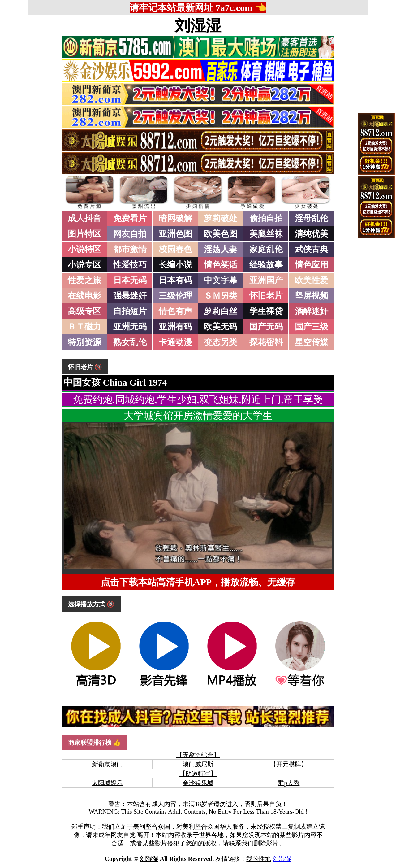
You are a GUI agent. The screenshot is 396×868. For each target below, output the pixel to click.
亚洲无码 (130, 327)
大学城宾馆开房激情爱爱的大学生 (198, 416)
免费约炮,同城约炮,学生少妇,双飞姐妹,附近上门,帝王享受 (198, 399)
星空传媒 (312, 342)
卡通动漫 (175, 342)
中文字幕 (221, 280)
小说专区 (84, 265)
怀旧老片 (266, 296)
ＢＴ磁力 (84, 327)
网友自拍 (130, 234)
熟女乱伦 (130, 342)
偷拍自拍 (266, 218)
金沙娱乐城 (198, 783)
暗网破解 (175, 218)
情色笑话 (221, 265)
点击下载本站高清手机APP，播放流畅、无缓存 (198, 582)
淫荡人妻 (221, 249)
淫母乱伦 (312, 218)
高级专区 (84, 311)
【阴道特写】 (198, 774)
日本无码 (130, 280)
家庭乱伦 (266, 249)
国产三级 (312, 327)
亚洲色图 (175, 234)
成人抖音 (84, 218)
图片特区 (84, 234)
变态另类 (221, 342)
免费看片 (130, 218)
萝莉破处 (221, 218)
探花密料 (266, 342)
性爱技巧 (130, 265)
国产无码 (266, 327)
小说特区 (84, 249)
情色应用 (312, 265)
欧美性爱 (312, 280)
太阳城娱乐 (107, 783)
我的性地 (259, 859)
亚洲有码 (175, 327)
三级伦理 (175, 296)
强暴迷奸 (130, 296)
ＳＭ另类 (221, 296)
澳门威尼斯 (198, 764)
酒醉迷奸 (312, 311)
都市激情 (130, 249)
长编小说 (175, 265)
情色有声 (175, 311)
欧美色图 (221, 234)
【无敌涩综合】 (198, 755)
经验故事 (266, 265)
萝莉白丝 (221, 311)
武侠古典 (312, 249)
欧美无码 (221, 327)
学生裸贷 (266, 311)
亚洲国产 (266, 280)
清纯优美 (312, 234)
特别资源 (84, 342)
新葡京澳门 (107, 764)
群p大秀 (289, 783)
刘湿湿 (198, 26)
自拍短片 (130, 311)
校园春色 (175, 249)
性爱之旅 (84, 280)
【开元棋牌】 (289, 764)
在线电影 (84, 296)
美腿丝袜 (266, 234)
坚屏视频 (312, 296)
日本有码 (175, 280)
